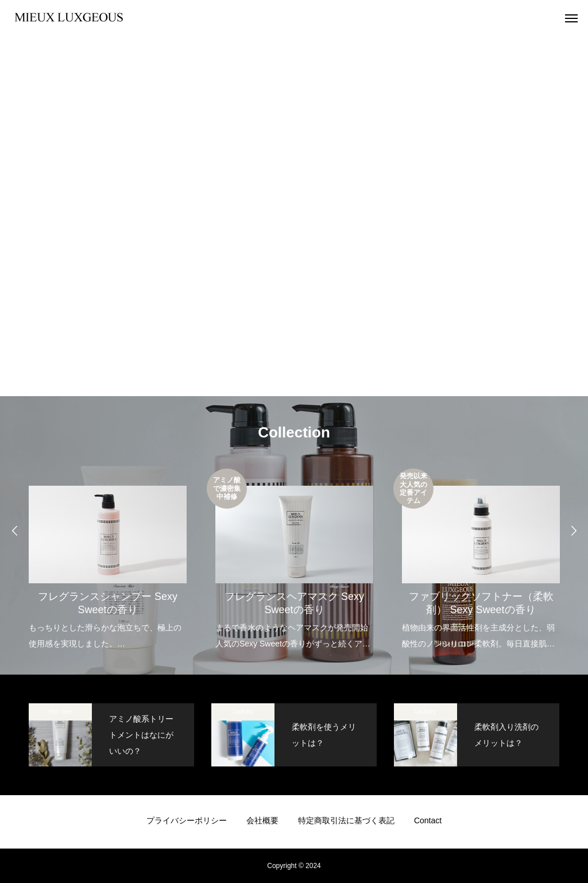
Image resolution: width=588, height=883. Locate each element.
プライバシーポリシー (187, 820)
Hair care (61, 712)
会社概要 (262, 820)
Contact (428, 820)
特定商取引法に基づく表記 (346, 820)
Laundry (243, 712)
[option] (108, 560)
